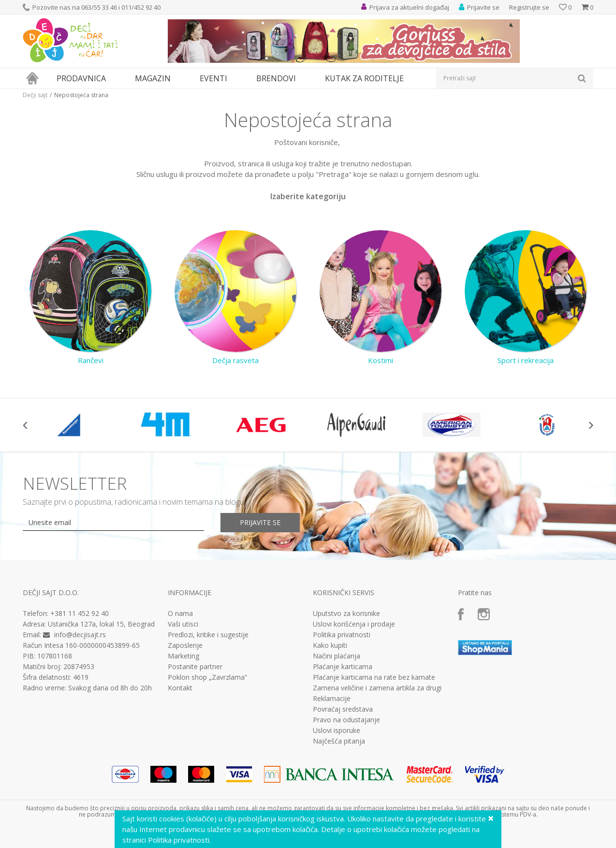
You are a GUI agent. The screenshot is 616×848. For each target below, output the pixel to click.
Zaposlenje (185, 645)
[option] (70, 425)
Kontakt (180, 688)
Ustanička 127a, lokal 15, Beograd (101, 624)
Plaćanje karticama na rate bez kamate (374, 677)
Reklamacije (332, 699)
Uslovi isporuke (337, 731)
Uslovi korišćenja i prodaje (354, 624)
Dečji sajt (35, 95)
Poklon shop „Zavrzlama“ (207, 677)
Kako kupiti (330, 645)
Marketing (183, 656)
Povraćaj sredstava (343, 709)
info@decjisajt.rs (80, 635)
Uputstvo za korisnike (346, 614)
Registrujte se (529, 7)
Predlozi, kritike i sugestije (208, 635)
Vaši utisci (183, 624)
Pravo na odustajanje (346, 720)
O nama (180, 614)
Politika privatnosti (342, 635)
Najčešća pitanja (339, 741)
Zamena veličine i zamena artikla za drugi (377, 688)
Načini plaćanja (337, 656)
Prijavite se (260, 522)
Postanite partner (195, 667)
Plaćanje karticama (343, 667)
